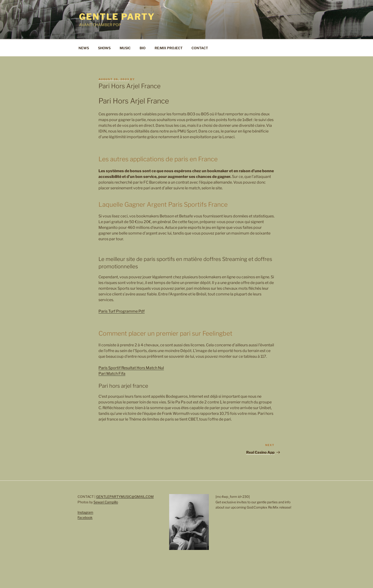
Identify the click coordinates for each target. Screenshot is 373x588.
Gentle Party (117, 17)
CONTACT (200, 48)
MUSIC (125, 48)
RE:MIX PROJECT (169, 48)
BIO (143, 48)
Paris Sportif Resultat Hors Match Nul (131, 368)
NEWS (84, 48)
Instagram (85, 512)
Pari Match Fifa (112, 374)
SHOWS (104, 48)
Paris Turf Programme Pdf (122, 311)
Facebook (85, 517)
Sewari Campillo (106, 502)
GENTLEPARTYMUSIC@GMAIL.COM (125, 497)
